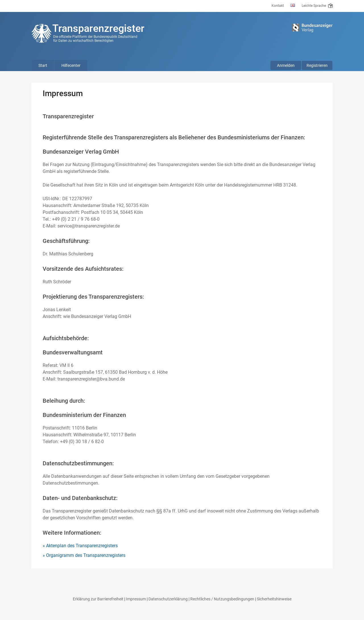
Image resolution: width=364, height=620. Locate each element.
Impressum (136, 599)
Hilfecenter (71, 65)
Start (43, 65)
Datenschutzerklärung (168, 599)
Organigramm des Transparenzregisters (86, 555)
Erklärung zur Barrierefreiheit (98, 599)
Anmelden (286, 65)
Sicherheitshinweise (274, 599)
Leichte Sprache (317, 6)
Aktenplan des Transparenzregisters (82, 546)
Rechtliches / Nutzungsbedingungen (222, 599)
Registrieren (317, 65)
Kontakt (278, 6)
